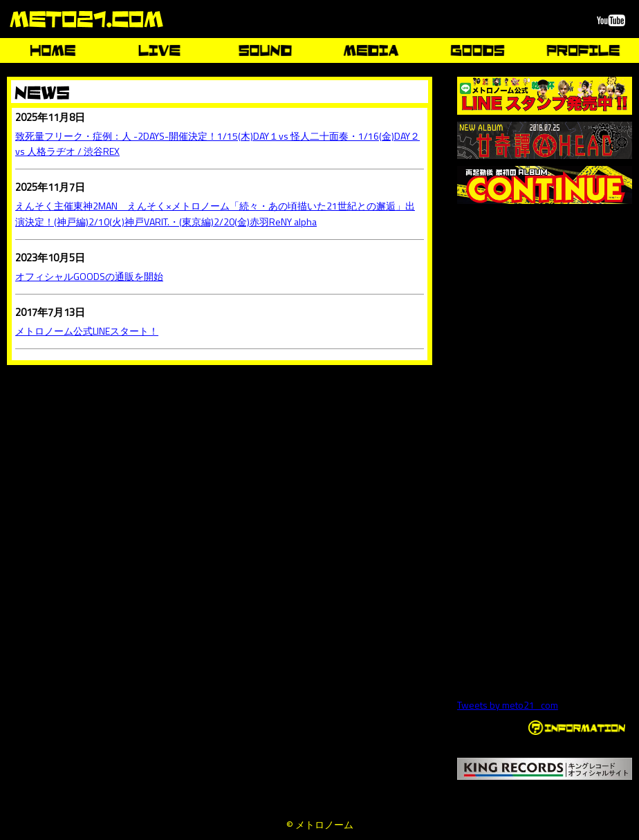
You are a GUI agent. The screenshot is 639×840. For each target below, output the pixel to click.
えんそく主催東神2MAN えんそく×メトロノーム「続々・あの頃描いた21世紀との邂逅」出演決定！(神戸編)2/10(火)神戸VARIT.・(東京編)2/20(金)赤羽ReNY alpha (215, 213)
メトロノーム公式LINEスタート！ (87, 331)
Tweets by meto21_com (508, 705)
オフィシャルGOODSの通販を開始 (89, 276)
